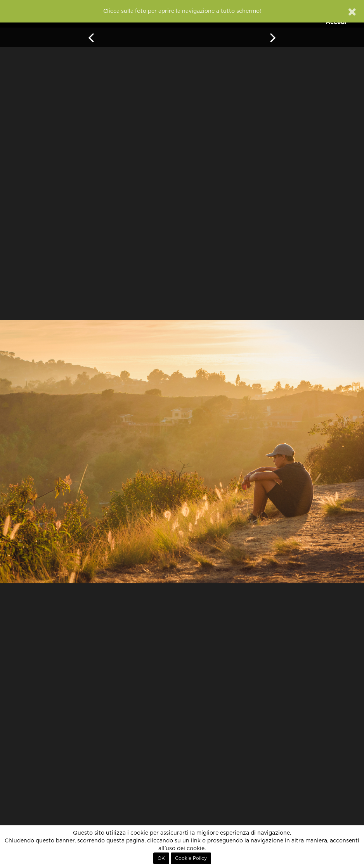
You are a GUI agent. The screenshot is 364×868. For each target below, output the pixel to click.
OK (161, 858)
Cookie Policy (191, 858)
